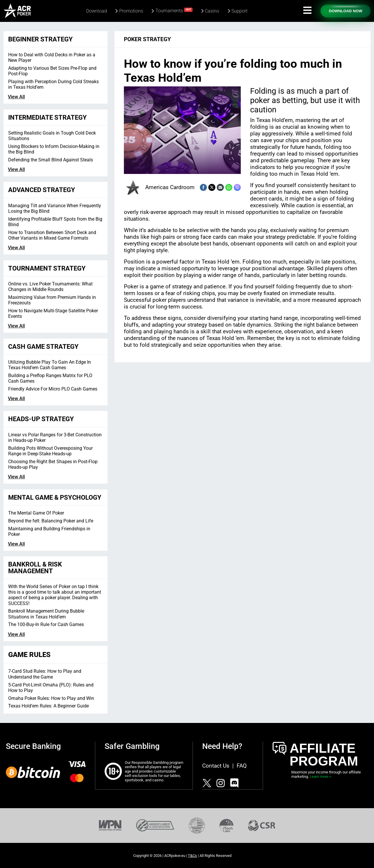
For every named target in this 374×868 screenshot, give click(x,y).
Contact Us (216, 766)
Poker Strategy (147, 39)
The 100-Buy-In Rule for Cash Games (46, 624)
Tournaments (174, 10)
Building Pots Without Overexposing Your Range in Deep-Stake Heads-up (50, 451)
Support (239, 11)
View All (16, 97)
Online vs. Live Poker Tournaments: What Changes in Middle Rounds (50, 287)
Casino (212, 11)
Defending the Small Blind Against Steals (51, 160)
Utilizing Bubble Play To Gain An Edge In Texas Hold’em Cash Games (50, 365)
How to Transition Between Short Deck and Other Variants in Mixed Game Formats (52, 235)
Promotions (131, 11)
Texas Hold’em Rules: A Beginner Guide (49, 706)
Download (97, 11)
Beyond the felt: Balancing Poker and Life (51, 521)
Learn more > (321, 777)
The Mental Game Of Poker (36, 513)
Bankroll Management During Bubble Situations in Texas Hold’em (46, 614)
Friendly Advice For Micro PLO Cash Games (53, 389)
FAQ (242, 766)
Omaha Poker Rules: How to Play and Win (51, 698)
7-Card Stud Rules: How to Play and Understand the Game (45, 674)
